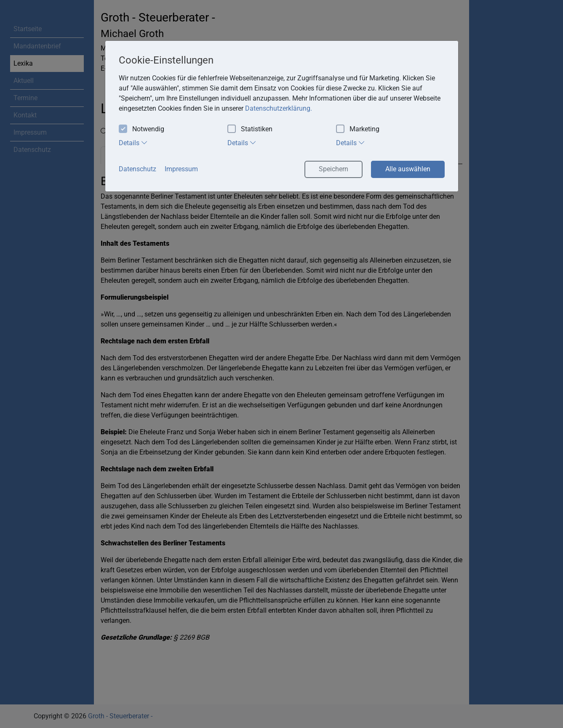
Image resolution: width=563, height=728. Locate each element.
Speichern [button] (334, 169)
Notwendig (141, 129)
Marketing (358, 129)
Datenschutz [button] (137, 169)
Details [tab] (133, 143)
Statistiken (250, 129)
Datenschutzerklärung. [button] (279, 108)
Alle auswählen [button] (408, 169)
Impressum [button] (181, 169)
